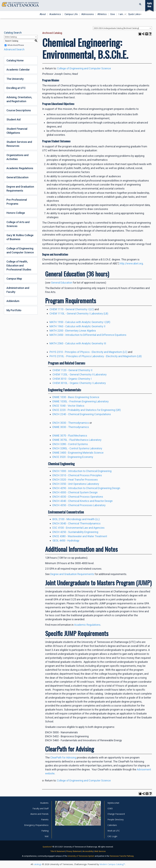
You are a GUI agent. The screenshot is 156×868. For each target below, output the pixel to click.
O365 (110, 808)
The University (15, 79)
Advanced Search (14, 49)
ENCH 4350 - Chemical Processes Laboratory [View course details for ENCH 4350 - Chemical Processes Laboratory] (79, 505)
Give (113, 14)
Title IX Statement (58, 851)
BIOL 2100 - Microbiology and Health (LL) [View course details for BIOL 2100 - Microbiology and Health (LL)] (76, 519)
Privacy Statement (74, 851)
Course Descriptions (19, 110)
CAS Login (112, 836)
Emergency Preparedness (36, 825)
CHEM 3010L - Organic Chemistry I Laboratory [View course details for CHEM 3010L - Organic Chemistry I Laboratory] (79, 383)
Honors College (16, 213)
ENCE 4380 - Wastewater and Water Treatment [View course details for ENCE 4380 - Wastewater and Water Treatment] (80, 536)
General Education (17, 177)
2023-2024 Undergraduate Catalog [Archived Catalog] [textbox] (116, 28)
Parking (45, 831)
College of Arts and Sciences (18, 224)
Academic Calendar (18, 70)
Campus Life (71, 14)
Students (44, 803)
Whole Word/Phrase (16, 45)
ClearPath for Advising (64, 758)
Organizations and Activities (17, 157)
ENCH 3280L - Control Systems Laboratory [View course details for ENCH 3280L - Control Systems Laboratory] (77, 448)
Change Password (116, 814)
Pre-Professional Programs (17, 202)
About (43, 14)
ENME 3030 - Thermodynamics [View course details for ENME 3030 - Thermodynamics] (71, 427)
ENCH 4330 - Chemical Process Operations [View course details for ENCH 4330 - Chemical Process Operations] (78, 497)
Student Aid (13, 119)
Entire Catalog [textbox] (11, 37)
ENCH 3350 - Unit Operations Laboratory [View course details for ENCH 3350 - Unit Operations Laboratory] (76, 484)
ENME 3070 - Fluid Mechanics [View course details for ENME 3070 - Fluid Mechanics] (70, 436)
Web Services (100, 851)
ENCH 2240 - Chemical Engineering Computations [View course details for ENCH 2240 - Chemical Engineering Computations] (82, 414)
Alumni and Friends (39, 814)
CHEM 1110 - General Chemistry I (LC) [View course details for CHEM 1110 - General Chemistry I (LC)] (72, 309)
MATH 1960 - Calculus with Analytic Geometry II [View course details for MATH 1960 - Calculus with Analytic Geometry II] (77, 326)
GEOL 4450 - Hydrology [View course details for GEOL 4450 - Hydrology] (66, 541)
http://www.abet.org (131, 263)
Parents (45, 819)
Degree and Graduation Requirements (20, 189)
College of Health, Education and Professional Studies (19, 266)
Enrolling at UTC (16, 88)
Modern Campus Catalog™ (112, 864)
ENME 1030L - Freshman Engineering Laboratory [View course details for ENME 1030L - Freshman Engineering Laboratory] (81, 401)
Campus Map (14, 279)
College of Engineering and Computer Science (20, 250)
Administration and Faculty (18, 290)
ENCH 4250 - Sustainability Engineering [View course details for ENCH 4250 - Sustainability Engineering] (75, 532)
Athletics (102, 14)
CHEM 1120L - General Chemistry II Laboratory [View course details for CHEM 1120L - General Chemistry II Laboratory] (80, 374)
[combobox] (122, 28)
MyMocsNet (113, 803)
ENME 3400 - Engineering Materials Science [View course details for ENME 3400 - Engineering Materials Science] (78, 453)
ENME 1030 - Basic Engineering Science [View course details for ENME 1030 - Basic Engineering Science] (76, 397)
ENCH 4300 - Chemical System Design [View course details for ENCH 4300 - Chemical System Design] (75, 492)
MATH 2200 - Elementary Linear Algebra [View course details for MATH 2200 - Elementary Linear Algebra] (73, 331)
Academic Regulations (20, 168)
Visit (47, 836)
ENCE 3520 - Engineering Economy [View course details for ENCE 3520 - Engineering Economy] (73, 457)
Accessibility (88, 851)
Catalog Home (15, 60)
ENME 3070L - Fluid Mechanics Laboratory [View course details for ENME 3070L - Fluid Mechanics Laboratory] (77, 440)
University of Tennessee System (81, 856)
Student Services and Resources (19, 144)
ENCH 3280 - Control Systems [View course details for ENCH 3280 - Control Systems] (70, 444)
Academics (55, 14)
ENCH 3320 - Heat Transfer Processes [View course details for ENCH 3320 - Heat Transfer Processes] (75, 480)
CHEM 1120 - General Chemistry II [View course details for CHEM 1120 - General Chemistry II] (72, 370)
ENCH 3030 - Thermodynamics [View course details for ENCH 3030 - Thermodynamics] (71, 423)
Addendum (13, 301)
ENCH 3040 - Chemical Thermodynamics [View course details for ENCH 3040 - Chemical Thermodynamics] (77, 523)
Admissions (88, 14)
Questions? (47, 847)
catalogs (38, 864)
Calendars (112, 825)
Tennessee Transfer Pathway (122, 856)
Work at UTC (114, 831)
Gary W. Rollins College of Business (20, 237)
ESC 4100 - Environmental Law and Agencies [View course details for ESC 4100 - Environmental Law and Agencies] (79, 528)
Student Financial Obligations (17, 131)
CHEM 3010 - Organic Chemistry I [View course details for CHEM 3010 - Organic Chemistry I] (72, 379)
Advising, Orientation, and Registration (19, 99)
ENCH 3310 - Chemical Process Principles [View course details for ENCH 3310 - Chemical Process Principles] (77, 475)
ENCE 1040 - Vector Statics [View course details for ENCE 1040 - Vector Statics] (68, 406)
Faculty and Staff (41, 808)
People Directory (116, 819)
